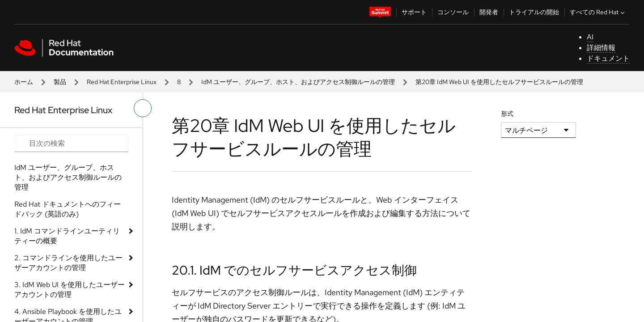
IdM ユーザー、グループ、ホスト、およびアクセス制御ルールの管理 (298, 82)
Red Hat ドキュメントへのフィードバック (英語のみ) (68, 209)
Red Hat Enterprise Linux (122, 82)
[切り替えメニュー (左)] (143, 108)
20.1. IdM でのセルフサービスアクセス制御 (294, 270)
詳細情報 (601, 48)
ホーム (24, 82)
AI (590, 37)
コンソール (453, 12)
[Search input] (71, 144)
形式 (507, 114)
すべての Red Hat (598, 12)
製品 (60, 82)
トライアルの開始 (534, 12)
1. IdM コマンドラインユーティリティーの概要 (67, 236)
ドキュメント (608, 58)
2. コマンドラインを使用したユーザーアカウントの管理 (68, 263)
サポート (414, 12)
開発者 (489, 12)
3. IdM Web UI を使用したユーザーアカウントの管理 (70, 290)
